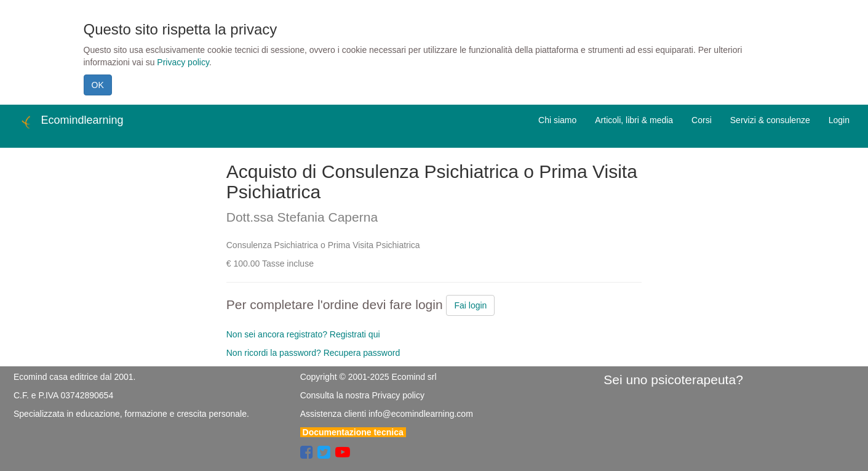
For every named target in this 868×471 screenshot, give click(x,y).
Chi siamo (557, 120)
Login (839, 120)
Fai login (470, 305)
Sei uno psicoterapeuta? (673, 380)
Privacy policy (183, 62)
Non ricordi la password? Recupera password (313, 353)
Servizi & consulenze (770, 120)
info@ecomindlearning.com (421, 414)
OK (98, 85)
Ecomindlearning (71, 122)
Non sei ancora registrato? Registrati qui (303, 334)
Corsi (702, 120)
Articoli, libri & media (634, 120)
